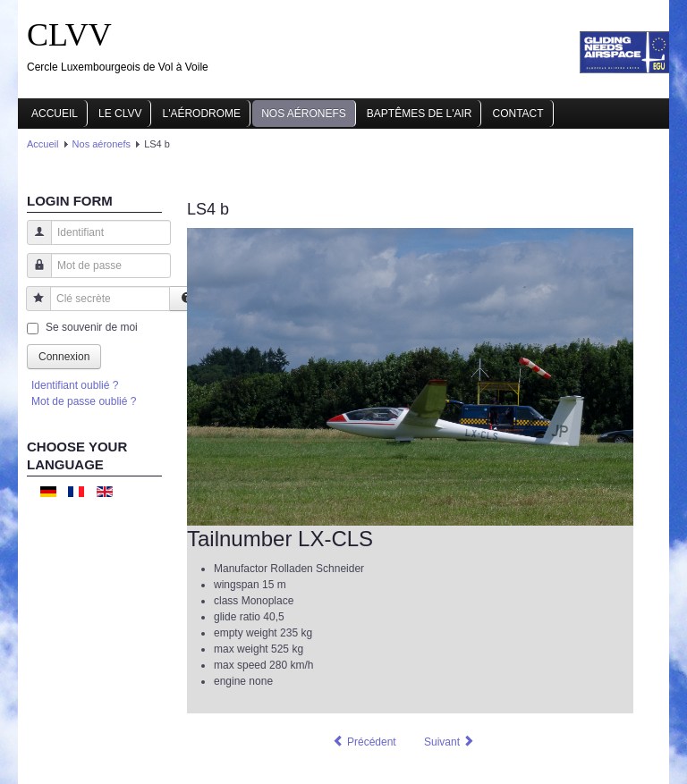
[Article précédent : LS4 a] (364, 742)
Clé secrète (32, 307)
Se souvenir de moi (92, 327)
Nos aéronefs (304, 114)
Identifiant (33, 241)
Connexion (64, 357)
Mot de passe (33, 274)
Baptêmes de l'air (420, 114)
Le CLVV (120, 114)
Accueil (55, 114)
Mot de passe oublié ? (84, 401)
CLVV (69, 35)
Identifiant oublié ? (75, 385)
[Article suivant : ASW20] (450, 742)
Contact (517, 114)
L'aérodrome (201, 114)
